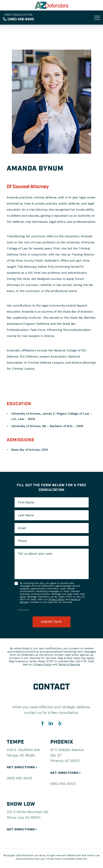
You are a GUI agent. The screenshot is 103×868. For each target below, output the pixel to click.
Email (22, 528)
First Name (26, 502)
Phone (22, 541)
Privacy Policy (56, 599)
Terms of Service (69, 664)
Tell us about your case (35, 554)
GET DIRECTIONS (22, 767)
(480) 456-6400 (21, 19)
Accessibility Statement (75, 859)
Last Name (26, 515)
